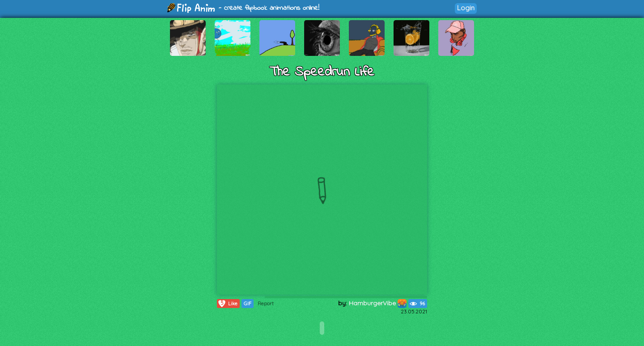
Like (227, 304)
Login (466, 8)
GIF (248, 304)
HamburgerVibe (378, 303)
